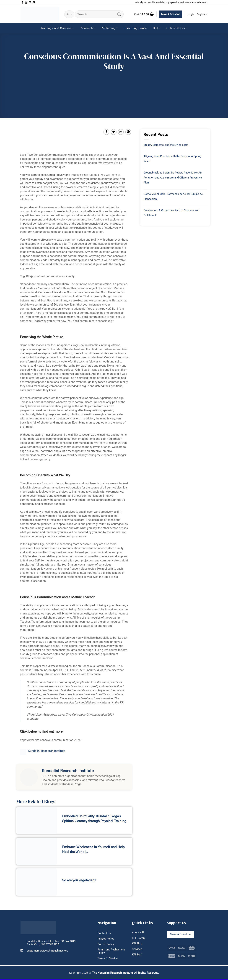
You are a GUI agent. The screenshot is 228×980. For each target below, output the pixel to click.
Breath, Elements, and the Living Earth (166, 145)
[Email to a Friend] (121, 132)
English (202, 14)
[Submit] (119, 14)
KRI (157, 28)
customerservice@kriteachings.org (44, 951)
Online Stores (177, 28)
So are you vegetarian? (79, 880)
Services (137, 950)
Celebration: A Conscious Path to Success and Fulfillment (171, 213)
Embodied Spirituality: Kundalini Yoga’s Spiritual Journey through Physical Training (94, 819)
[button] (144, 14)
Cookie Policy (106, 945)
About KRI (138, 933)
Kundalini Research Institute (47, 751)
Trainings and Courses (57, 28)
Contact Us (104, 933)
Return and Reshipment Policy (111, 952)
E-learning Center (136, 28)
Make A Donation (171, 14)
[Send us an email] (30, 3)
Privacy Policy (106, 939)
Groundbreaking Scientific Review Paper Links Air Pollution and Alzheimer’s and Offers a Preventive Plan (173, 178)
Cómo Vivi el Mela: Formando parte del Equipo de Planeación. (173, 196)
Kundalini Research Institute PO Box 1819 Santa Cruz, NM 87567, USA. (51, 943)
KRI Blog (137, 944)
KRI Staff (137, 955)
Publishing (109, 28)
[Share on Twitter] (114, 132)
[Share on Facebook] (106, 132)
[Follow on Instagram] (26, 3)
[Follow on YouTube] (34, 3)
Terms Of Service (108, 959)
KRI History (139, 938)
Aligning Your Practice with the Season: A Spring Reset (172, 159)
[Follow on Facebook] (22, 3)
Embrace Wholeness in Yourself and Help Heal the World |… (93, 849)
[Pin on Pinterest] (128, 132)
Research (87, 28)
